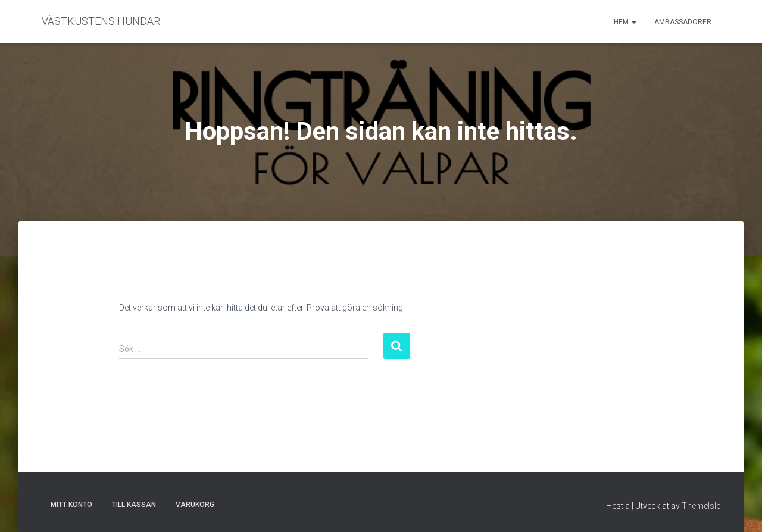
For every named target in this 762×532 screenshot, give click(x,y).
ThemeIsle (701, 506)
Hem (625, 22)
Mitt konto (71, 505)
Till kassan (134, 505)
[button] (633, 22)
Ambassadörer (683, 22)
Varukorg (195, 505)
